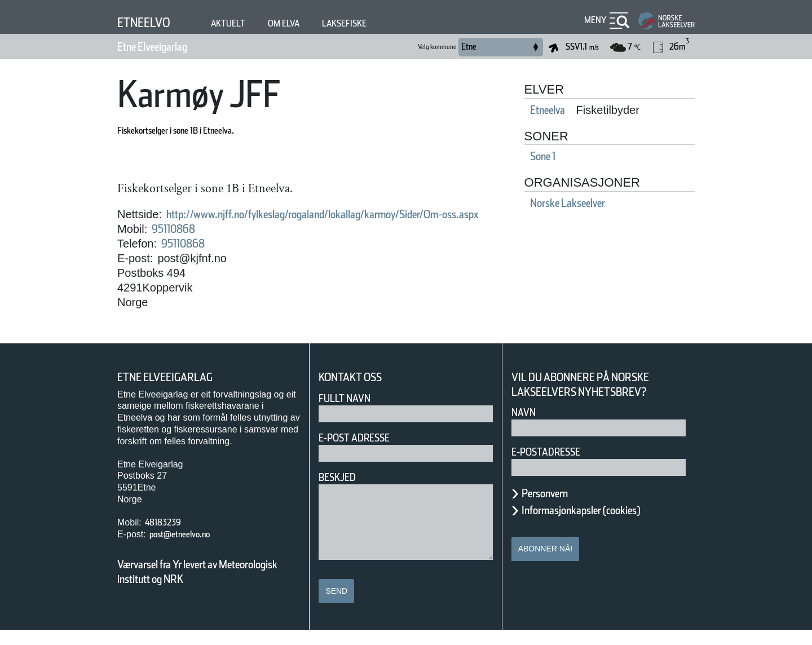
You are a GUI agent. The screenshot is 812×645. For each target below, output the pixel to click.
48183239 (168, 537)
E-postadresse (553, 467)
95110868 (180, 244)
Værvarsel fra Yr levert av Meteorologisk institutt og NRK (203, 586)
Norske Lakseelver (594, 203)
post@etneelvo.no (190, 549)
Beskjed (341, 492)
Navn (526, 427)
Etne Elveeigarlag (167, 47)
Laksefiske (372, 23)
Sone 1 (562, 156)
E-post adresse (362, 452)
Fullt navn (349, 413)
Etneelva (567, 110)
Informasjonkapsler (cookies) (603, 525)
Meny (594, 20)
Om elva (303, 23)
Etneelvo (149, 22)
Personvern (553, 508)
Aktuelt (241, 23)
